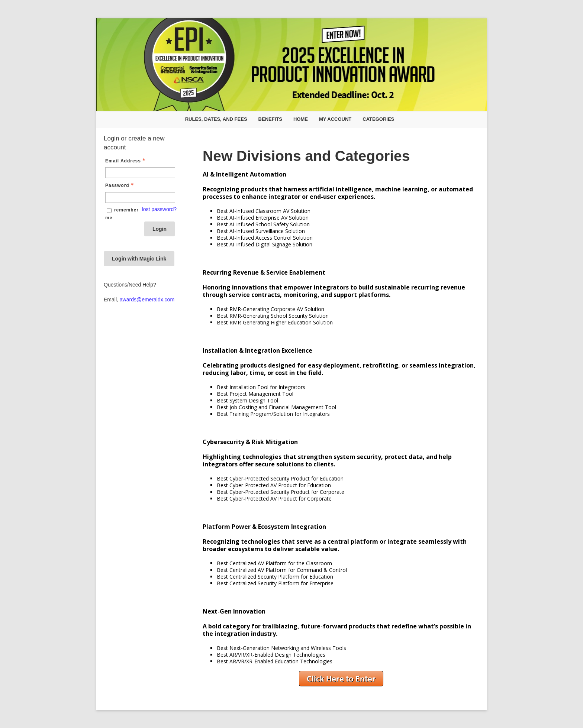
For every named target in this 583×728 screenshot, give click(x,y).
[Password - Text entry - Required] (140, 198)
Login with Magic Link (139, 259)
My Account (335, 119)
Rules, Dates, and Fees (216, 119)
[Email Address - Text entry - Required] (140, 173)
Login (160, 229)
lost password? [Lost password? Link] (159, 209)
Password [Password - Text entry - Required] (120, 185)
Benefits (270, 119)
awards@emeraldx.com (147, 300)
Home (301, 119)
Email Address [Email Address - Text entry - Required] (126, 161)
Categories (378, 119)
